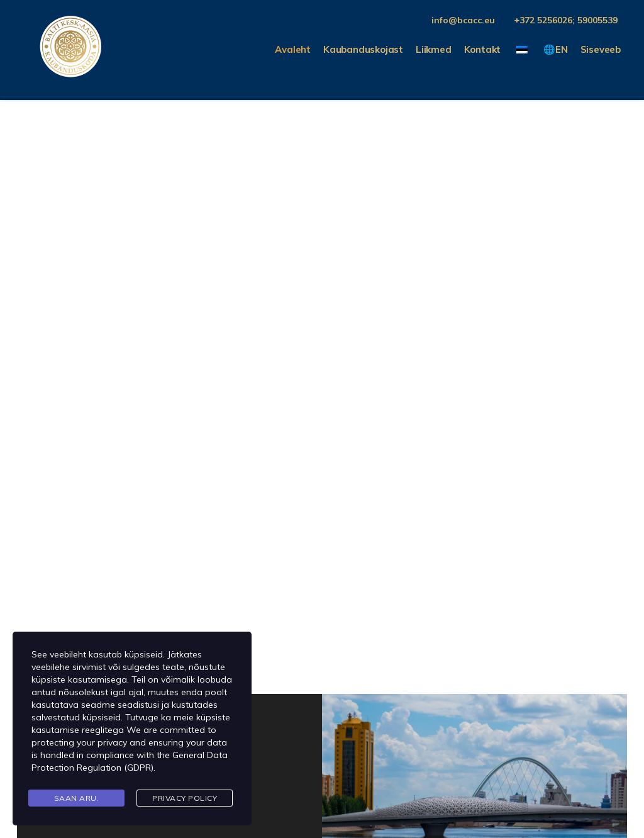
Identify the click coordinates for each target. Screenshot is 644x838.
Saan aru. (77, 798)
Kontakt (483, 49)
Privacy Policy (185, 798)
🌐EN (555, 49)
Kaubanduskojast (363, 49)
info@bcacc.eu (463, 20)
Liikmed (434, 49)
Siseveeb (601, 49)
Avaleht (293, 49)
